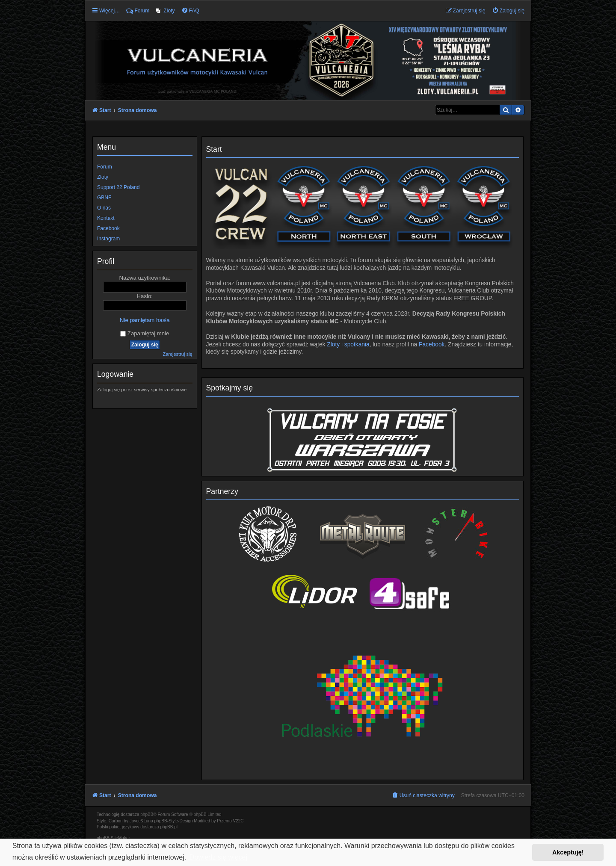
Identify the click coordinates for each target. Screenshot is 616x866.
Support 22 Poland (118, 187)
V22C (238, 821)
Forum (105, 167)
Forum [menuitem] (138, 11)
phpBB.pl (169, 827)
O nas (104, 208)
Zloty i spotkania (348, 344)
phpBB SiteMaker (113, 838)
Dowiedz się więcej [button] (218, 857)
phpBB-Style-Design (174, 821)
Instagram (108, 239)
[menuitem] (165, 11)
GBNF (104, 198)
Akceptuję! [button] (568, 852)
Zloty (103, 177)
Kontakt (106, 218)
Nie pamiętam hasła (145, 320)
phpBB (147, 814)
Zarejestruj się (177, 354)
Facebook (432, 344)
